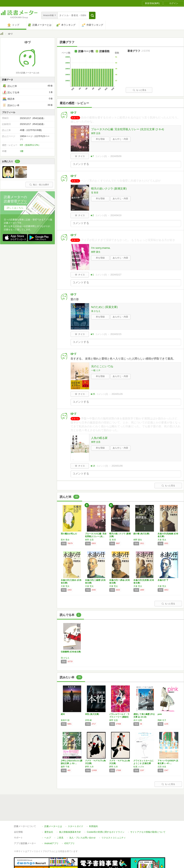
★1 (92, 275)
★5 (92, 334)
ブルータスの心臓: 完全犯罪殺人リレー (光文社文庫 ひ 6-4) (128, 129)
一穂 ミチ (96, 370)
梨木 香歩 (65, 540)
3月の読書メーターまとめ (27, 73)
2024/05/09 (116, 156)
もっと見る (139, 90)
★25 (93, 394)
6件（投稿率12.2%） (30, 145)
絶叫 (63, 714)
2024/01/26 (117, 394)
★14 (93, 466)
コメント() (101, 156)
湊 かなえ (96, 311)
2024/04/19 (116, 215)
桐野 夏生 (96, 252)
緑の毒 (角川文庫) (141, 534)
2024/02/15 (116, 334)
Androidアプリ (51, 827)
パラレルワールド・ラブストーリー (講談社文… (119, 717)
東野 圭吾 (96, 133)
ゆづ (73, 112)
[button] (92, 15)
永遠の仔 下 (163, 580)
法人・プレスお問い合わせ (82, 821)
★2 (92, 215)
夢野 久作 (89, 767)
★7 (92, 156)
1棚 (22, 151)
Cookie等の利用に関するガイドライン (106, 815)
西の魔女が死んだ (69, 534)
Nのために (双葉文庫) (104, 307)
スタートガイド (76, 809)
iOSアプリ (69, 827)
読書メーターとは (53, 809)
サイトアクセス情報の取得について (148, 815)
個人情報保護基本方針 (70, 815)
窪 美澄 (95, 193)
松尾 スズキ (139, 767)
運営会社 (49, 815)
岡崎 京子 (162, 720)
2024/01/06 (117, 466)
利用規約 (93, 809)
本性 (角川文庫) (92, 714)
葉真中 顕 (65, 720)
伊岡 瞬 (88, 720)
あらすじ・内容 (120, 139)
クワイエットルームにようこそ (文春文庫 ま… (143, 763)
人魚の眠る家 (99, 438)
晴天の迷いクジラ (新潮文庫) (109, 188)
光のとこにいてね (102, 366)
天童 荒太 (162, 540)
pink (160, 714)
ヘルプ (48, 821)
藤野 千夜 (65, 767)
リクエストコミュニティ (114, 821)
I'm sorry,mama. (101, 248)
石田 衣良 (162, 767)
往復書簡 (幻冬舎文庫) (71, 652)
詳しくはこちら (15, 208)
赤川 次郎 (138, 720)
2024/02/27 (116, 275)
